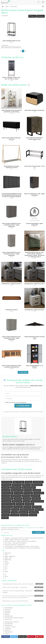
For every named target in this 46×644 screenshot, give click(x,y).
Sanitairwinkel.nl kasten (17, 490)
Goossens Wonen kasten (37, 501)
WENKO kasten (26, 485)
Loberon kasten (6, 490)
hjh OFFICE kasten (37, 507)
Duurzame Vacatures (10, 545)
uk (5, 575)
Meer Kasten (23, 372)
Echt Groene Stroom (10, 541)
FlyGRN (6, 540)
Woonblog (7, 611)
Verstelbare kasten (39, 493)
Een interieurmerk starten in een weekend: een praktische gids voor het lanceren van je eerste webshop (23, 597)
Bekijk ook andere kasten (16, 85)
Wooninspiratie (9, 632)
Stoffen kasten (26, 496)
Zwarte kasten (27, 498)
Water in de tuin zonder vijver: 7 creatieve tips (23, 587)
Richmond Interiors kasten (8, 504)
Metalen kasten (39, 510)
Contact (7, 634)
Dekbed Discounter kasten (27, 510)
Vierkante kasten (18, 507)
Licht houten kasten (7, 482)
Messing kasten (6, 512)
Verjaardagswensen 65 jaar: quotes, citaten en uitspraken (23, 584)
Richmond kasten (6, 485)
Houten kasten (37, 490)
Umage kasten (6, 496)
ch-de (6, 565)
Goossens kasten (35, 496)
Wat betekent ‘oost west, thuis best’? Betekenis (23, 601)
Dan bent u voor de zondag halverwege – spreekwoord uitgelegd (23, 592)
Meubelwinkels (9, 616)
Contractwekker (9, 546)
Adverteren (8, 630)
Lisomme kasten (15, 515)
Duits (6, 568)
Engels (6, 571)
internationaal (21, 545)
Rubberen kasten (34, 512)
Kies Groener (8, 543)
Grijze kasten (27, 507)
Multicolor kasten (17, 485)
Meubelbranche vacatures (12, 622)
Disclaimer (7, 613)
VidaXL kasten (18, 498)
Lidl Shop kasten (29, 504)
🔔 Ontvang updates (23, 406)
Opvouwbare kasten (16, 487)
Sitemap (7, 614)
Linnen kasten (15, 510)
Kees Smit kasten (28, 493)
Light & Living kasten (37, 485)
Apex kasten (29, 482)
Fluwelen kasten (36, 498)
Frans (6, 555)
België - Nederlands (10, 556)
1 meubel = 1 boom (10, 627)
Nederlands (8, 553)
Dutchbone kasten (17, 501)
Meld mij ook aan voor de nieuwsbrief (15, 402)
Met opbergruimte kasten (29, 487)
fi (5, 573)
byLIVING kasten (6, 510)
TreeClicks (7, 538)
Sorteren (41, 16)
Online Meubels (9, 608)
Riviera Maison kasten (7, 493)
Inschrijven (38, 532)
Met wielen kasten (23, 512)
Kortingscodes (8, 625)
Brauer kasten (24, 515)
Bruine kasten (33, 515)
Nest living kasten (6, 501)
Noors (6, 561)
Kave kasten (5, 518)
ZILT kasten (14, 512)
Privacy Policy (8, 619)
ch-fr (6, 566)
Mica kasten (26, 501)
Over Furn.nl (8, 609)
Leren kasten (28, 490)
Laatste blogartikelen (9, 580)
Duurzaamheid (9, 624)
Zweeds (7, 563)
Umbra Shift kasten (16, 496)
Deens (6, 576)
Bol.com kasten (18, 493)
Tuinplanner (8, 629)
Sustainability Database (11, 548)
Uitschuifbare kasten (7, 507)
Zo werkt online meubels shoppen (14, 618)
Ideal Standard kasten (7, 498)
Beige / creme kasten (19, 482)
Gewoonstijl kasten (38, 482)
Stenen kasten (5, 487)
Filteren (32, 16)
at (5, 578)
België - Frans (8, 558)
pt (5, 570)
